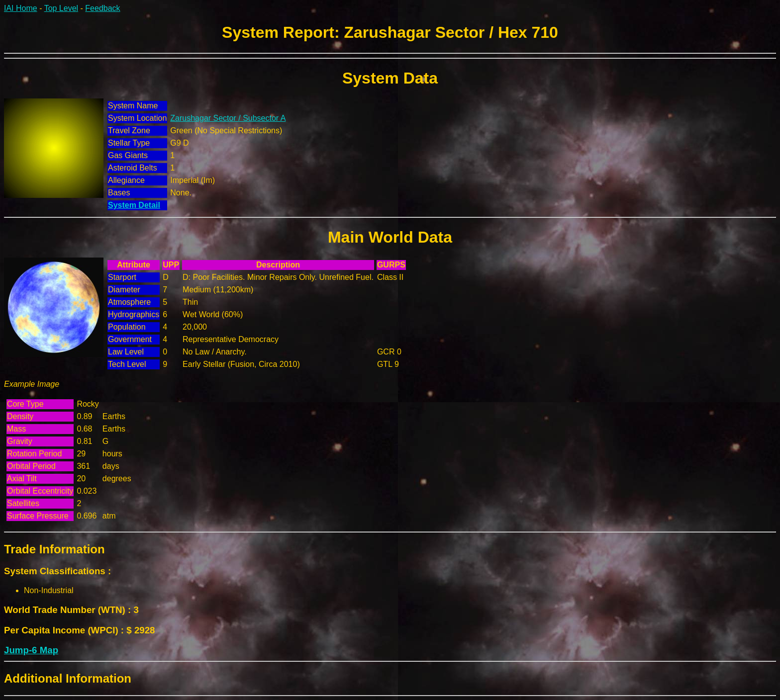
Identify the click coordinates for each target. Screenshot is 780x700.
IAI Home (21, 8)
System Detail (134, 205)
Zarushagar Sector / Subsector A (228, 118)
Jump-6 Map (31, 650)
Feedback (102, 8)
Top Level (61, 8)
